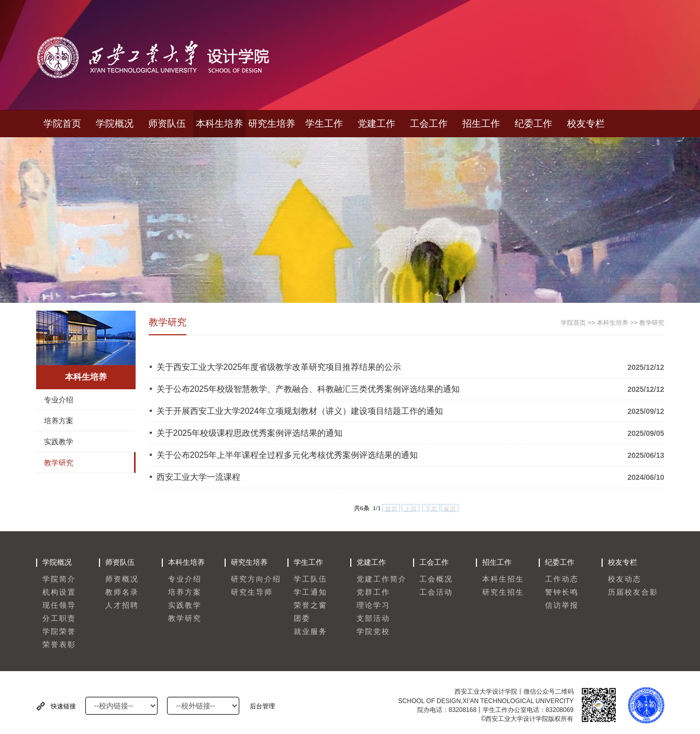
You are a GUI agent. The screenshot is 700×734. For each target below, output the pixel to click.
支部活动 (373, 618)
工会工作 (429, 124)
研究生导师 (252, 592)
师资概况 (122, 579)
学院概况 (115, 124)
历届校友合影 (633, 592)
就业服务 (310, 632)
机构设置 (59, 592)
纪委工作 (534, 124)
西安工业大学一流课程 (198, 477)
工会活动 (436, 592)
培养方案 (59, 421)
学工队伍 (310, 579)
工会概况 (436, 579)
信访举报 (562, 605)
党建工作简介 (382, 579)
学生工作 (324, 124)
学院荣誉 (59, 632)
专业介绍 (59, 400)
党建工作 (376, 124)
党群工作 (373, 592)
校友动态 (625, 579)
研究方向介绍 (256, 579)
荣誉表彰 (59, 645)
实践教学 (59, 442)
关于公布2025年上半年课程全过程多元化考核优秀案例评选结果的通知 (287, 455)
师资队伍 (167, 124)
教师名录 (122, 592)
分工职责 (59, 618)
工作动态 (562, 579)
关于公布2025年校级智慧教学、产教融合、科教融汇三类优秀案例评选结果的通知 (308, 389)
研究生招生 (503, 592)
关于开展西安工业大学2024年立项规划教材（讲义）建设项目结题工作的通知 (300, 411)
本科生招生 (503, 579)
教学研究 (59, 463)
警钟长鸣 (562, 592)
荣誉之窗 (310, 605)
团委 (302, 618)
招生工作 (481, 124)
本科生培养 (219, 124)
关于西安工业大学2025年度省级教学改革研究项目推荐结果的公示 (279, 367)
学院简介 (59, 579)
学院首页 (62, 124)
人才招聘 (122, 605)
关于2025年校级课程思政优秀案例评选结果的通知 (250, 433)
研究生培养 (272, 124)
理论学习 (373, 605)
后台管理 (262, 706)
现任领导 (59, 605)
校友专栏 (586, 124)
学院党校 (373, 632)
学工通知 (310, 592)
